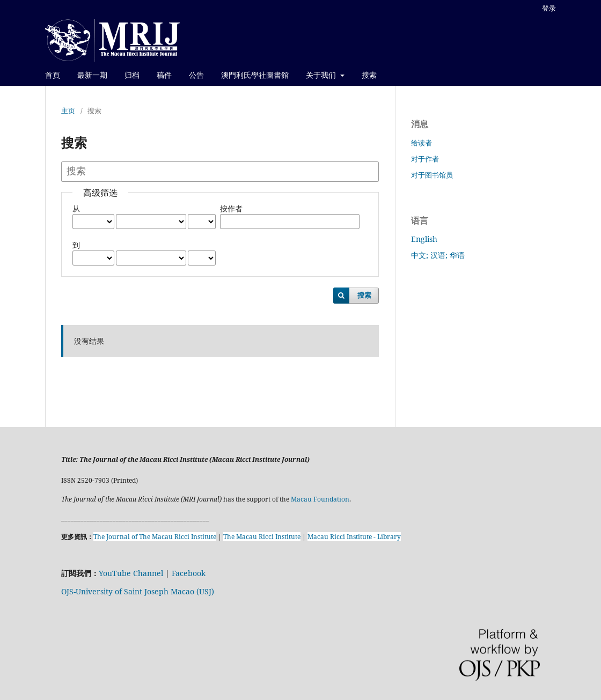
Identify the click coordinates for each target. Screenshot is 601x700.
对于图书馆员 (432, 175)
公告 (196, 75)
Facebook (189, 573)
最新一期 (92, 75)
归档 (132, 75)
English (424, 239)
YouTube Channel (131, 573)
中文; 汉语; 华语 (438, 255)
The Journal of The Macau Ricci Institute (155, 537)
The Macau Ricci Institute (262, 537)
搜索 (369, 75)
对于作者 (425, 159)
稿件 (164, 75)
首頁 (53, 75)
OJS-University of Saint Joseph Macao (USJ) (138, 591)
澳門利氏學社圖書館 (255, 75)
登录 (549, 8)
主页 (68, 110)
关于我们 (322, 75)
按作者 (231, 208)
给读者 (422, 143)
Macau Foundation (320, 499)
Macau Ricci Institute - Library (354, 537)
